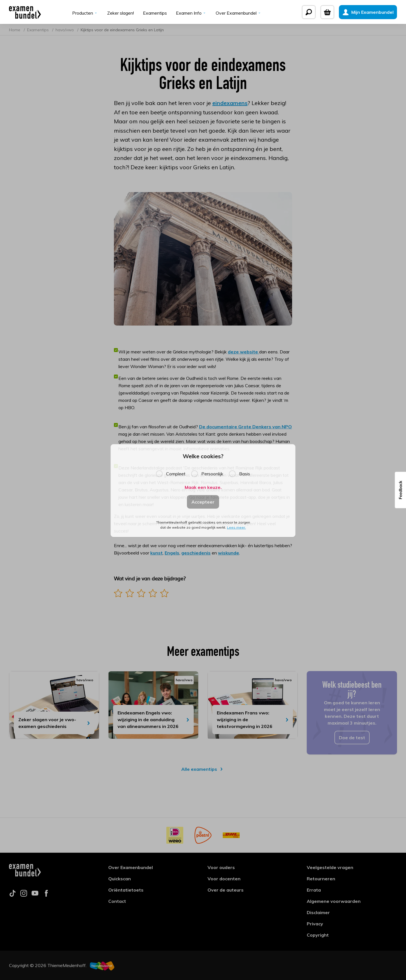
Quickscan (120, 879)
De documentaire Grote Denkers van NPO (245, 427)
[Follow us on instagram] (24, 895)
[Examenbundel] (25, 12)
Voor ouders (221, 867)
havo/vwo (65, 30)
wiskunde (229, 553)
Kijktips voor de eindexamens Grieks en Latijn (122, 30)
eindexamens (230, 103)
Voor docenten (224, 879)
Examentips (155, 13)
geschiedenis (196, 553)
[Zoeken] (309, 12)
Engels (172, 553)
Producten (85, 13)
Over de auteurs (226, 890)
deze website (243, 352)
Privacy (315, 924)
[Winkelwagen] (327, 12)
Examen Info (191, 13)
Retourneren (321, 879)
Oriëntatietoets (126, 890)
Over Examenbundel (239, 13)
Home (15, 30)
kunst (156, 553)
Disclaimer (318, 912)
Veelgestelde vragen (330, 867)
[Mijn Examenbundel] (368, 12)
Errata (314, 890)
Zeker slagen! (121, 13)
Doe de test (352, 738)
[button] (400, 490)
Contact (117, 901)
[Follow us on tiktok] (12, 895)
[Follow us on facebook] (46, 895)
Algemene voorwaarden (334, 901)
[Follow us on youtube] (35, 895)
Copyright (318, 935)
